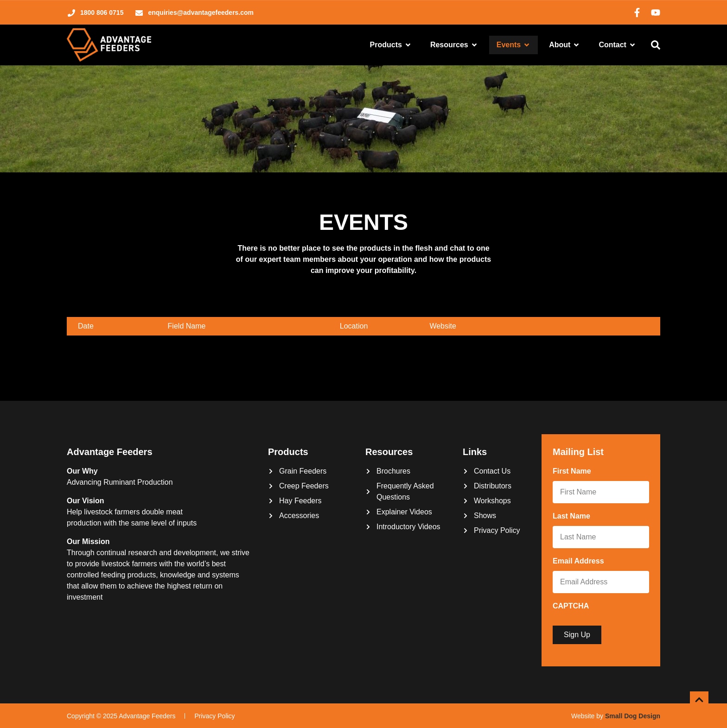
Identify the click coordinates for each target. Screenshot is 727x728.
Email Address (580, 562)
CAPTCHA (571, 606)
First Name (574, 472)
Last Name (573, 517)
